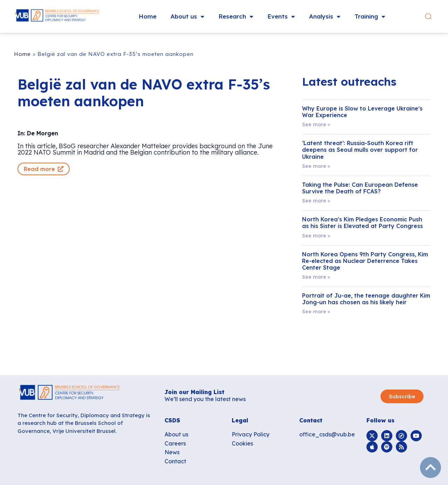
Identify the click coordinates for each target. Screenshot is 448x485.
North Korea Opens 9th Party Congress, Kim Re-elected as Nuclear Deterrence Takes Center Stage (365, 261)
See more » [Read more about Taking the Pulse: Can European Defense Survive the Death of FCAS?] (316, 201)
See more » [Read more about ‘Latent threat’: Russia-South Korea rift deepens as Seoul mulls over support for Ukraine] (316, 166)
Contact (175, 461)
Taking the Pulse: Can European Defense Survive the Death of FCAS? (360, 188)
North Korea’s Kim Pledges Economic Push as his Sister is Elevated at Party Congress (362, 223)
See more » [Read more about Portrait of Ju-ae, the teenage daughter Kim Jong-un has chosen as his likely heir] (316, 312)
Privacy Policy (251, 434)
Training (370, 17)
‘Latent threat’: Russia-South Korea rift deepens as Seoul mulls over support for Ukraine (360, 150)
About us (187, 17)
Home (148, 16)
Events (281, 17)
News (172, 452)
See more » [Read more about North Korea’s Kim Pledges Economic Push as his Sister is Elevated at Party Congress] (316, 236)
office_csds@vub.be (327, 434)
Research (236, 17)
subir (430, 468)
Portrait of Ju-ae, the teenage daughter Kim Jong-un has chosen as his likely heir (366, 299)
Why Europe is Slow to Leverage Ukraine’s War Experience (362, 112)
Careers (175, 443)
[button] (428, 17)
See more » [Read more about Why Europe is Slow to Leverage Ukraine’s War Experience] (316, 124)
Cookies (242, 443)
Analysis (325, 17)
